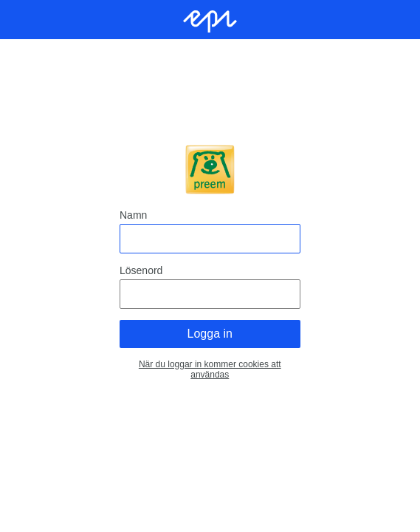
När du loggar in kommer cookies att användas (210, 369)
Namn (133, 215)
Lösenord (141, 270)
